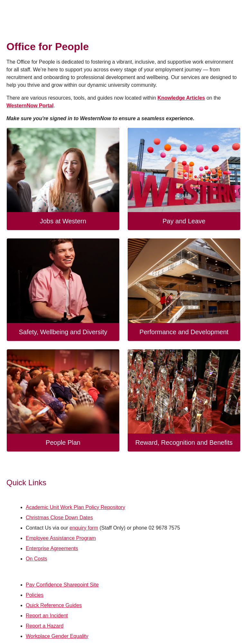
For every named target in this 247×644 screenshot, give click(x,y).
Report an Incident (47, 616)
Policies (35, 595)
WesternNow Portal (30, 106)
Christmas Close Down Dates (59, 518)
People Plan (63, 443)
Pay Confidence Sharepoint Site (62, 585)
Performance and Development (184, 332)
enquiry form (84, 528)
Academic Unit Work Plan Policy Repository (75, 507)
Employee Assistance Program (61, 538)
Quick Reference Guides (54, 605)
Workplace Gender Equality (57, 636)
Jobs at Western (63, 221)
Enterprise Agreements (52, 548)
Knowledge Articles (181, 98)
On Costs (37, 559)
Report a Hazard (45, 626)
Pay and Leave (184, 221)
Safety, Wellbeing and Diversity (63, 332)
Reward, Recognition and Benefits (184, 443)
